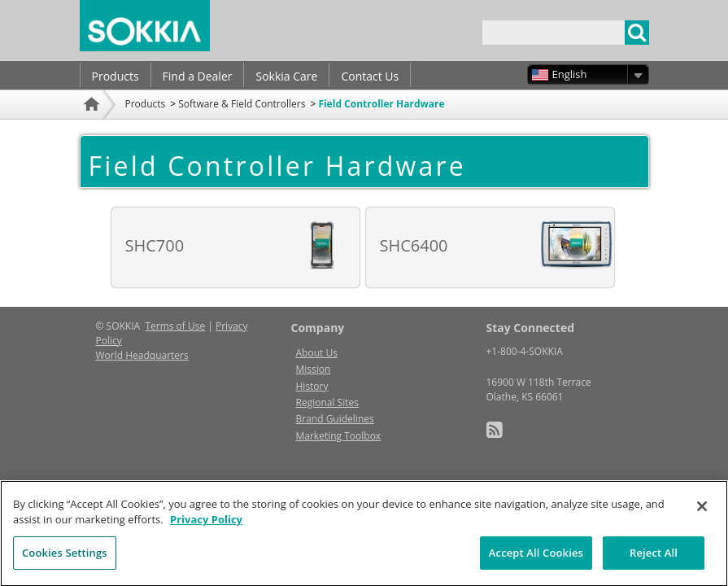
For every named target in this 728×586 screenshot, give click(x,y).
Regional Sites (327, 402)
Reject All (654, 562)
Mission (314, 369)
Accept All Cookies (536, 562)
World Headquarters (142, 355)
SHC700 (155, 245)
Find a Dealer (198, 76)
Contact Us (370, 76)
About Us (317, 353)
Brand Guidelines (335, 419)
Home (94, 126)
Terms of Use (175, 326)
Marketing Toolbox (339, 436)
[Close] (702, 515)
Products (116, 76)
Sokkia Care (286, 76)
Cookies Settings (65, 562)
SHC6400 (414, 245)
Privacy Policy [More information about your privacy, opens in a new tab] (206, 529)
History (312, 386)
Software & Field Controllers (242, 104)
